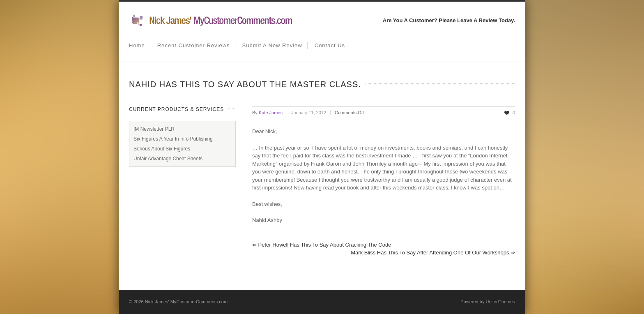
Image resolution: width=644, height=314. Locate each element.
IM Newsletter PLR (154, 129)
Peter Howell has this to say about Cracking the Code (322, 245)
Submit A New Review (272, 45)
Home (137, 45)
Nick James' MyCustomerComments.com (186, 302)
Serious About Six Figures (162, 149)
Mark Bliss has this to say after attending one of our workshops (433, 253)
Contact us (330, 45)
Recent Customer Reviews (194, 45)
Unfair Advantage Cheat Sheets (168, 159)
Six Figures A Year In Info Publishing (173, 139)
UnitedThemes (500, 302)
